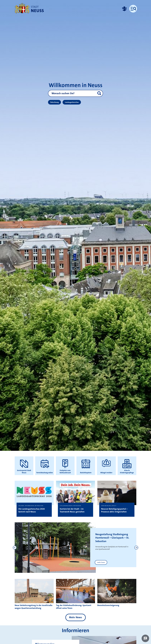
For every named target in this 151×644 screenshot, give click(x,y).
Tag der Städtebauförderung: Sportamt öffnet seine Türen (74, 607)
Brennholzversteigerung (108, 605)
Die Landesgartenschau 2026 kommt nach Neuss (32, 510)
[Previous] (15, 548)
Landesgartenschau (72, 102)
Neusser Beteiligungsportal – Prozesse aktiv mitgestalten (114, 510)
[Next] (136, 548)
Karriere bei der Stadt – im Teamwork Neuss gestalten (72, 510)
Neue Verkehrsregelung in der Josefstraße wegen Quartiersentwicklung (34, 607)
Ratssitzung (55, 102)
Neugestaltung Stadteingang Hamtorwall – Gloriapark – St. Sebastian (112, 538)
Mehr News (75, 617)
